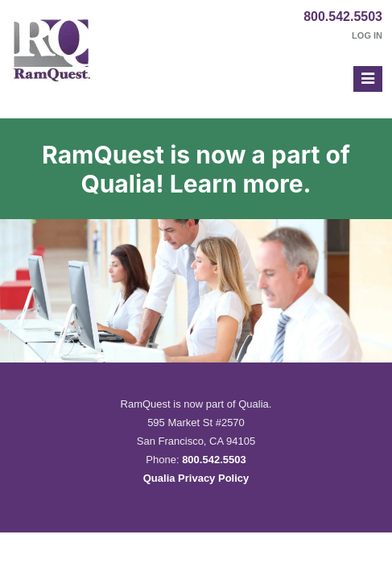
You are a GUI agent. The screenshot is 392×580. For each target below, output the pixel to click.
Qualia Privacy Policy (196, 478)
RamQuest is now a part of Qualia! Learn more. (196, 169)
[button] (368, 79)
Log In (367, 35)
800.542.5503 (343, 17)
